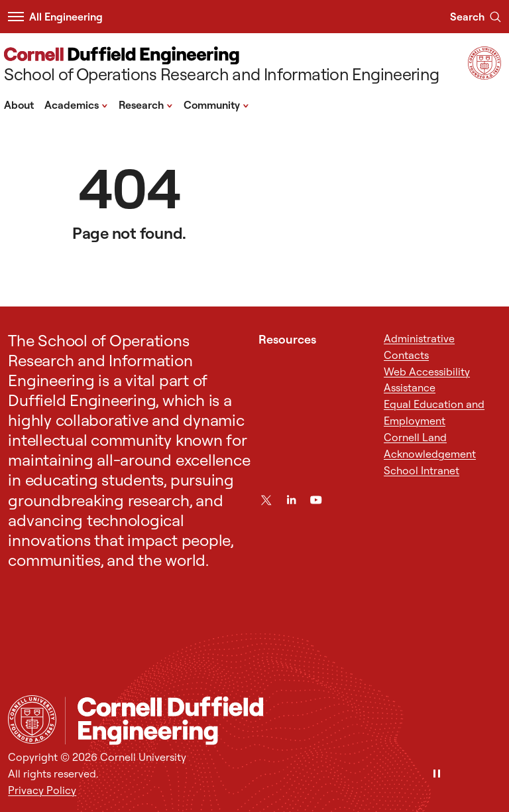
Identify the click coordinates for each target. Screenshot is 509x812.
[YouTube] (316, 500)
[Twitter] (266, 500)
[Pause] (437, 775)
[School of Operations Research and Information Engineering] (221, 66)
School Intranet (422, 470)
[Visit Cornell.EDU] (484, 75)
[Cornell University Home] (32, 719)
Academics (76, 104)
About (19, 105)
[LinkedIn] (291, 500)
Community (216, 104)
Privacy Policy (42, 790)
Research (146, 104)
